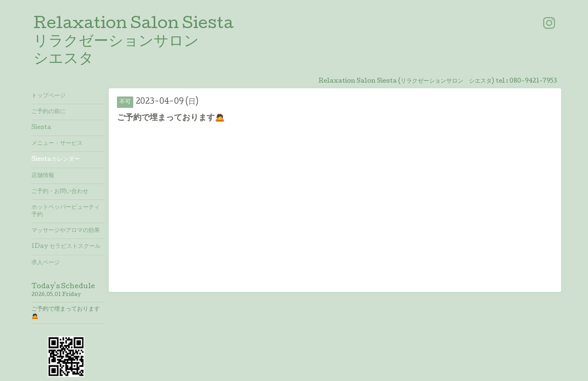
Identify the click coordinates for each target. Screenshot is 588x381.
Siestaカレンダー (56, 160)
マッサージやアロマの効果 (66, 231)
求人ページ (46, 263)
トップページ (48, 96)
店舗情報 (43, 176)
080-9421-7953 (533, 81)
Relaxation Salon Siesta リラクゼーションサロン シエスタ (133, 42)
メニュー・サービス (57, 144)
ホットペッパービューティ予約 (66, 211)
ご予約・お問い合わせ (60, 192)
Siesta (41, 128)
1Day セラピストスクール (66, 247)
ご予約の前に (48, 112)
